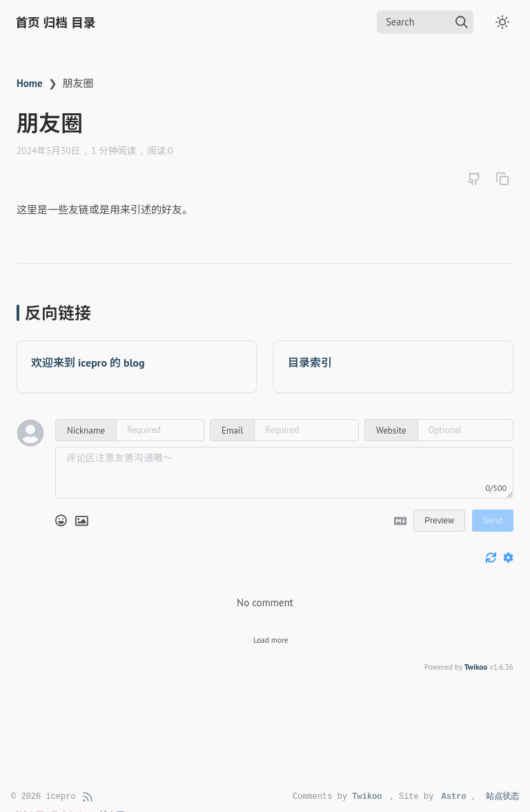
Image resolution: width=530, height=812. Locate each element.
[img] (462, 22)
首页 (28, 22)
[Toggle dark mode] (502, 22)
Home (30, 83)
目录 (83, 22)
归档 (56, 22)
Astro (454, 797)
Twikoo (476, 667)
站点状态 (502, 797)
